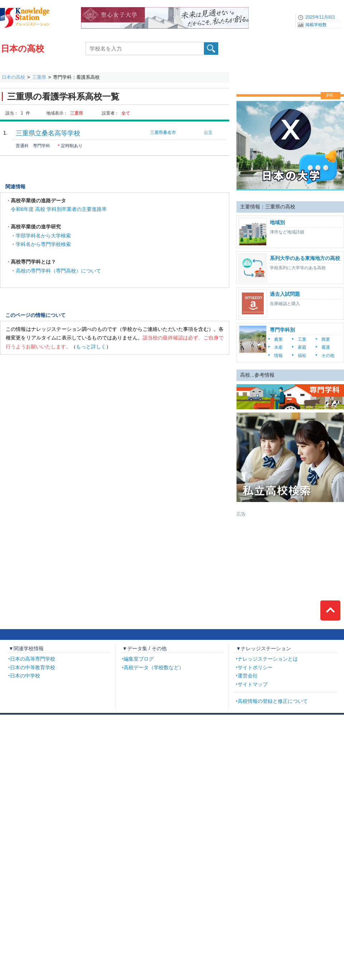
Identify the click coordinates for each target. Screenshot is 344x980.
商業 (326, 339)
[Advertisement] (290, 562)
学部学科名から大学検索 (43, 236)
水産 (278, 347)
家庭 (302, 347)
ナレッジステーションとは (268, 659)
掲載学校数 (316, 25)
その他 (328, 356)
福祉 (302, 356)
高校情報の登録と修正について (273, 701)
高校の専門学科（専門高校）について (58, 271)
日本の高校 (22, 49)
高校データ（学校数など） (154, 667)
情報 (278, 356)
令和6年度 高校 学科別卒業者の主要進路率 (59, 209)
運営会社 (248, 676)
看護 (326, 347)
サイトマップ (253, 684)
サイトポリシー (255, 667)
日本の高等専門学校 (33, 659)
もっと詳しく (91, 347)
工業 (302, 339)
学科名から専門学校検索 (43, 244)
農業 (278, 339)
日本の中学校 (25, 676)
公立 (208, 132)
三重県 (39, 77)
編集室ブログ (139, 659)
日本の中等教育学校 (33, 667)
